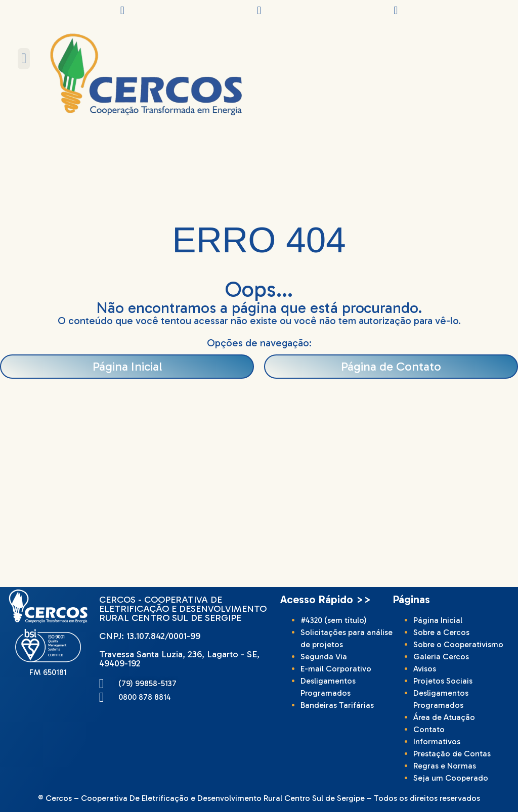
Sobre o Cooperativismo (458, 644)
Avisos (425, 669)
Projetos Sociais (443, 681)
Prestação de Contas (452, 754)
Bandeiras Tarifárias (337, 705)
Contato (429, 729)
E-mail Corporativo (336, 669)
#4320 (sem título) (334, 620)
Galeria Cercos (441, 657)
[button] (24, 59)
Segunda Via (324, 657)
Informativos (437, 741)
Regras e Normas (445, 766)
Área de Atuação (444, 717)
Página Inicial (438, 620)
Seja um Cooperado (451, 778)
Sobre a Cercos (441, 632)
